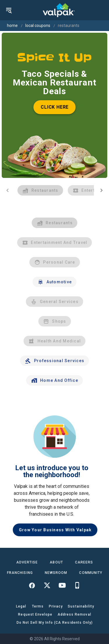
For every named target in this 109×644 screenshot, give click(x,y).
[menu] (9, 10)
